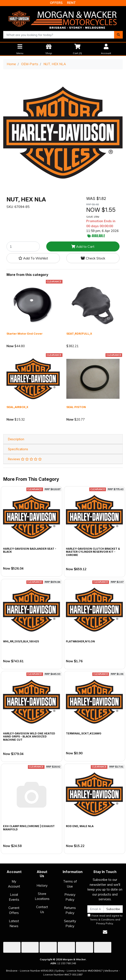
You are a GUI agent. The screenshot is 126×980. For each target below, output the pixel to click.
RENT (71, 3)
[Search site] (118, 35)
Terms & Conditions (102, 919)
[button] (33, 258)
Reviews (25, 459)
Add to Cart (83, 246)
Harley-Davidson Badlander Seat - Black (30, 550)
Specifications (18, 449)
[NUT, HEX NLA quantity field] (23, 246)
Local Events (14, 897)
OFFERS (56, 3)
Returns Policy (70, 910)
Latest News (14, 923)
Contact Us (42, 909)
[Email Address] (96, 909)
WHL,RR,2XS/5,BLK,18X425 (21, 641)
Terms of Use (70, 884)
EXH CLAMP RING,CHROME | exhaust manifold (29, 828)
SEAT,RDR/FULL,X (79, 334)
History (42, 885)
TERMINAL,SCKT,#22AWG (84, 733)
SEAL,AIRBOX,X (17, 407)
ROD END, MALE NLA (80, 826)
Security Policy (70, 923)
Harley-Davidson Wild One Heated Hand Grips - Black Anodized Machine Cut (29, 737)
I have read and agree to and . (105, 919)
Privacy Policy (70, 897)
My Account (14, 884)
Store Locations (42, 896)
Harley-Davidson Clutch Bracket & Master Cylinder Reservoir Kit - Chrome (93, 552)
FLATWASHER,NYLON (80, 641)
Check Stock (93, 258)
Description (16, 439)
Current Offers (14, 910)
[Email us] (105, 932)
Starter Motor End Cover (25, 334)
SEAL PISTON (76, 407)
